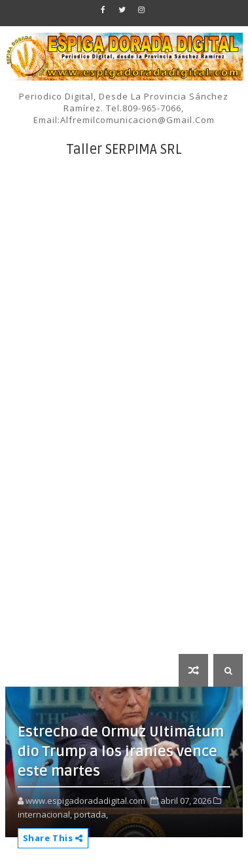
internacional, (45, 814)
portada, (91, 814)
